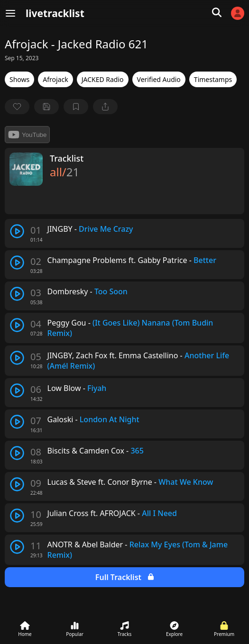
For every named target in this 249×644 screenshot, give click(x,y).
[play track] (17, 231)
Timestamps (213, 79)
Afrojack (55, 79)
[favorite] (17, 107)
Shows (19, 79)
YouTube (27, 135)
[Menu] (10, 13)
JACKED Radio (103, 79)
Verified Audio (159, 79)
